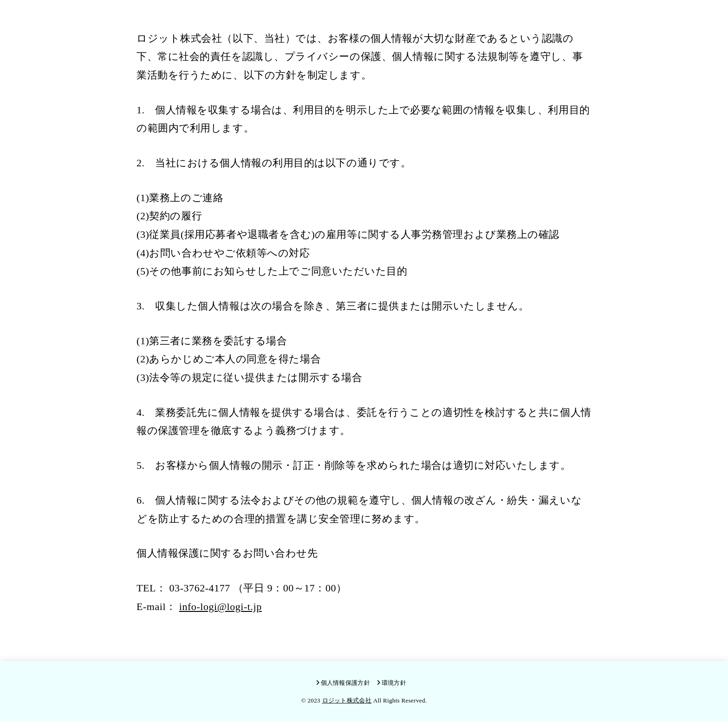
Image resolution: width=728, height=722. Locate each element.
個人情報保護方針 (346, 683)
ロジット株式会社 (347, 700)
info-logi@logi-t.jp (221, 607)
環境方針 (394, 683)
